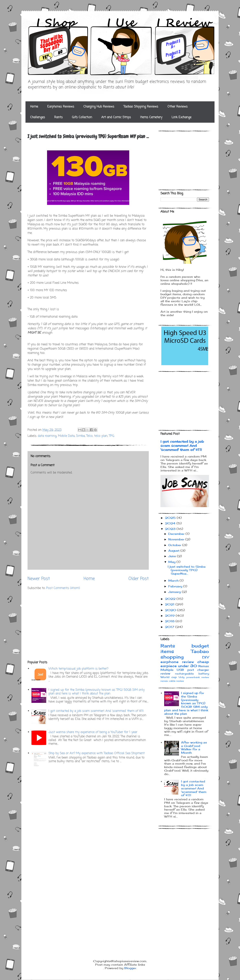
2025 (171, 518)
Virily (182, 677)
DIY (206, 657)
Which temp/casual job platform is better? (78, 669)
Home (34, 107)
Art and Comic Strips (116, 117)
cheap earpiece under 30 (185, 664)
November (177, 539)
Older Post (139, 579)
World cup (169, 677)
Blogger (130, 968)
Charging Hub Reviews (99, 107)
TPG (112, 436)
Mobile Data (66, 436)
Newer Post (39, 579)
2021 (170, 604)
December (177, 534)
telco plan (101, 436)
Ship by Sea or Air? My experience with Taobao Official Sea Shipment (97, 753)
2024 (171, 523)
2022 (171, 599)
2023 (171, 529)
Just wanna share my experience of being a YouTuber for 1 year (93, 732)
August (174, 551)
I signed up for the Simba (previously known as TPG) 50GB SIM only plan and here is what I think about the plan (97, 692)
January (175, 592)
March (174, 580)
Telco (89, 436)
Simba (80, 436)
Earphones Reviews (61, 107)
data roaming (47, 436)
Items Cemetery (151, 117)
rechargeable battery (192, 674)
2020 (171, 610)
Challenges (38, 117)
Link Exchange (181, 117)
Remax (204, 666)
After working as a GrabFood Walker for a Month (194, 747)
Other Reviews (178, 107)
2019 (170, 616)
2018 (170, 621)
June (173, 556)
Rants (58, 117)
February (176, 586)
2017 (170, 627)
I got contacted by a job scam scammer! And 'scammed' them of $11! (96, 711)
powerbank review (198, 677)
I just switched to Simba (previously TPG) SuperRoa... (187, 570)
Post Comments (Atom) (63, 588)
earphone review (177, 662)
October (175, 545)
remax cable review (172, 681)
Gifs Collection (82, 117)
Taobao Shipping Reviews (141, 107)
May (172, 562)
